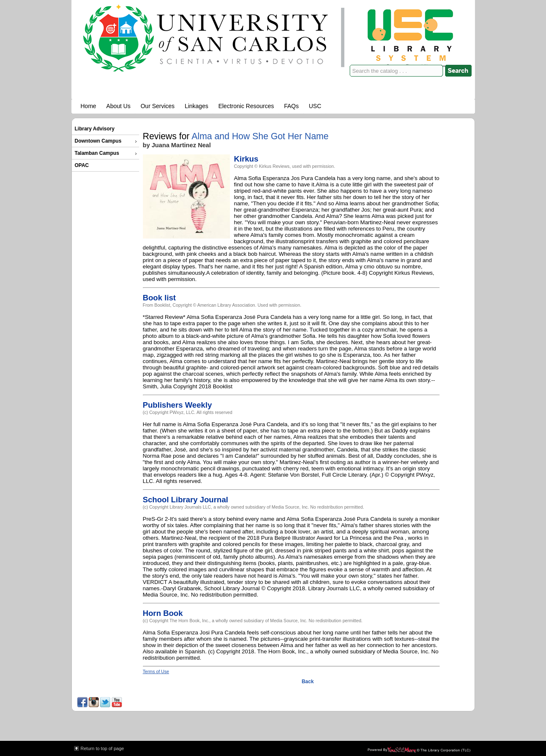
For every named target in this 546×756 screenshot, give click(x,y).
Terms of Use (156, 671)
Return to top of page (102, 748)
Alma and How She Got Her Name (260, 136)
